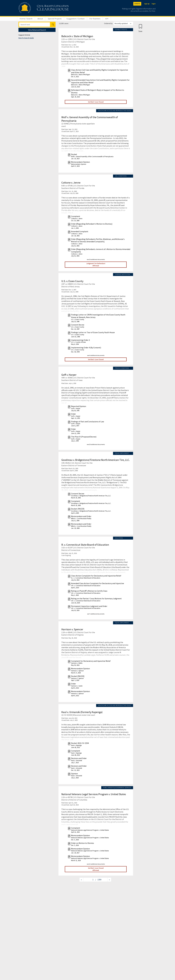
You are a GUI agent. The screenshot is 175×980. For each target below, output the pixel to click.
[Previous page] (81, 880)
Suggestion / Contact (75, 19)
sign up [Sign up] (147, 4)
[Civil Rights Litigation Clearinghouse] (37, 8)
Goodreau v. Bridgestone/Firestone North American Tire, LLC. (96, 460)
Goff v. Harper (69, 375)
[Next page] (109, 880)
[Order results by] (123, 23)
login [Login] (154, 4)
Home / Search (26, 19)
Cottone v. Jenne (71, 183)
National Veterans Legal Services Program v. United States (94, 794)
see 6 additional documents (96, 355)
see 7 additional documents (96, 614)
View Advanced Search (37, 30)
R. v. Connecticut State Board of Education (85, 545)
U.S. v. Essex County (72, 281)
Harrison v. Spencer (72, 629)
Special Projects (55, 19)
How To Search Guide (26, 38)
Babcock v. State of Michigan (77, 36)
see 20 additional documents (96, 444)
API (107, 19)
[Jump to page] (89, 880)
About (40, 19)
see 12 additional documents (96, 864)
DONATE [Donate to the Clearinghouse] (137, 4)
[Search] (35, 25)
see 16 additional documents (96, 259)
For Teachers (95, 19)
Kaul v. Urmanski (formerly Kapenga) (82, 712)
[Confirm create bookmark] (140, 28)
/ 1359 (98, 880)
